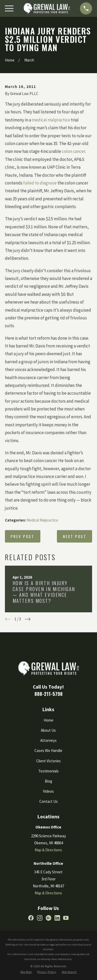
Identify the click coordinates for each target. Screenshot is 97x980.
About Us (48, 730)
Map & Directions (48, 850)
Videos (48, 791)
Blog (48, 781)
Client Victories (48, 761)
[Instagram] (40, 918)
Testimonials (48, 771)
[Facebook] (31, 918)
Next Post (75, 536)
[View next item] (28, 619)
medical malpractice (51, 120)
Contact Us (48, 801)
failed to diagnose (40, 183)
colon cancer (73, 151)
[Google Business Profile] (48, 918)
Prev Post (23, 536)
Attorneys (48, 740)
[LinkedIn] (57, 918)
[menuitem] (26, 972)
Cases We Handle (48, 751)
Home (48, 720)
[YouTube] (66, 918)
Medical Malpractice (42, 520)
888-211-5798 (48, 694)
